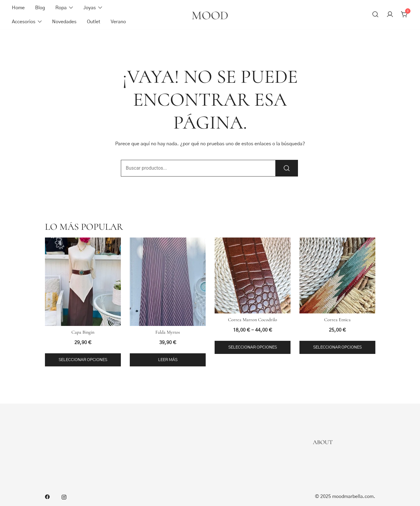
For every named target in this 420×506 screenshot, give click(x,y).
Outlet (94, 22)
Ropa (61, 8)
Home (18, 8)
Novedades (64, 22)
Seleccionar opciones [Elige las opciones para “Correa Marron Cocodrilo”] (253, 347)
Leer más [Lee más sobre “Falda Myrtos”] (168, 360)
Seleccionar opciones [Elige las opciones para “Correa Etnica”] (337, 347)
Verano (118, 22)
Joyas (90, 8)
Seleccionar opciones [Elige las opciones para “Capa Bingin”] (83, 360)
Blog (40, 8)
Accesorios (24, 22)
